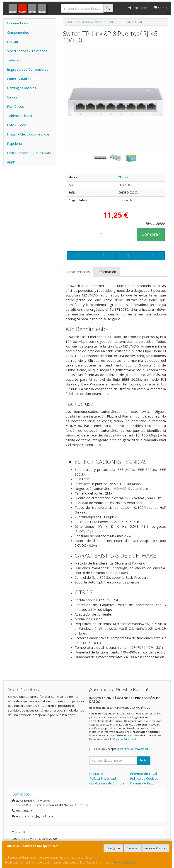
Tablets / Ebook (19, 116)
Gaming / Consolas (22, 88)
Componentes (18, 32)
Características (78, 272)
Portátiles (15, 42)
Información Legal (143, 774)
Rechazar (133, 848)
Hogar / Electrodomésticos (28, 134)
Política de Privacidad (123, 739)
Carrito (161, 8)
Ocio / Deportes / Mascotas (29, 153)
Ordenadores (18, 23)
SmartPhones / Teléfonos (27, 51)
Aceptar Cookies (156, 848)
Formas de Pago (142, 783)
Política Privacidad (103, 778)
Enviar (144, 760)
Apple (11, 162)
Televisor (14, 60)
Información (107, 272)
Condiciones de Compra (107, 783)
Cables (12, 97)
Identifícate (137, 8)
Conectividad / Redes (24, 79)
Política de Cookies (125, 862)
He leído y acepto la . (121, 749)
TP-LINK (123, 177)
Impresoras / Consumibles (28, 69)
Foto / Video (17, 125)
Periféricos (16, 106)
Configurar (113, 848)
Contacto (96, 774)
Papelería (14, 143)
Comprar (151, 234)
